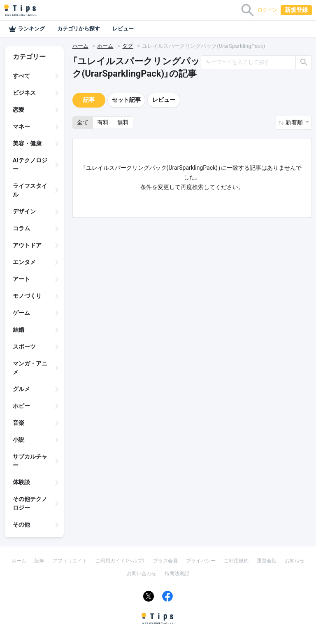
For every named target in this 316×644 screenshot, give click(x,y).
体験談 (21, 482)
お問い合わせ (142, 574)
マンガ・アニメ (30, 368)
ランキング (27, 29)
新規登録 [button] (296, 10)
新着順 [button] (295, 122)
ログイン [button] (267, 10)
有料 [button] (103, 122)
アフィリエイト (70, 561)
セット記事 (126, 100)
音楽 (19, 423)
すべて (21, 76)
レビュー (123, 29)
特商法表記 (177, 574)
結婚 (19, 330)
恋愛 (19, 110)
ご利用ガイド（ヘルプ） (120, 561)
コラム (21, 228)
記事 (89, 100)
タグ (128, 46)
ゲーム (21, 313)
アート (21, 279)
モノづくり (27, 296)
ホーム (80, 46)
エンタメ (24, 262)
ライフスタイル (30, 190)
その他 (21, 525)
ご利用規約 (236, 561)
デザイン (24, 211)
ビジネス (24, 93)
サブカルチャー (30, 461)
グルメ (21, 389)
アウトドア (27, 245)
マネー (21, 126)
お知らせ (295, 561)
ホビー (21, 406)
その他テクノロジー (30, 503)
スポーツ (24, 347)
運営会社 (267, 561)
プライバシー (201, 561)
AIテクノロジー (30, 165)
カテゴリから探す (79, 29)
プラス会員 (165, 561)
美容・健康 (27, 143)
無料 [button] (123, 122)
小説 (19, 440)
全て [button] (83, 122)
